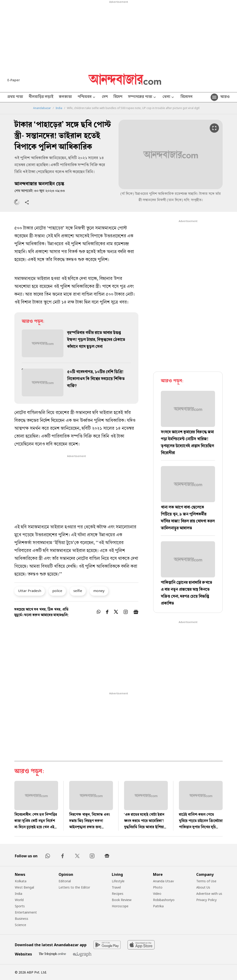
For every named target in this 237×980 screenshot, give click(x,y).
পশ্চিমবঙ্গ (87, 97)
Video (157, 894)
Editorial (65, 881)
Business (22, 919)
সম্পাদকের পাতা (142, 97)
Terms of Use (206, 881)
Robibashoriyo (164, 900)
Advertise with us (209, 894)
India (59, 108)
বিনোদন (186, 97)
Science (20, 925)
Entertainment (26, 912)
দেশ (105, 97)
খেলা (169, 97)
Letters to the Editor (74, 887)
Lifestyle (118, 881)
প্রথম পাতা (15, 97)
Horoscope (120, 906)
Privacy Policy (206, 900)
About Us (203, 887)
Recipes (118, 894)
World (19, 900)
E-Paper (14, 80)
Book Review (122, 900)
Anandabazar (42, 108)
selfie (78, 591)
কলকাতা (65, 97)
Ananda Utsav (163, 881)
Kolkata (21, 881)
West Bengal (24, 887)
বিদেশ (118, 97)
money (99, 591)
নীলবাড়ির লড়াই (41, 97)
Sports (20, 906)
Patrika (158, 906)
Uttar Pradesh (30, 591)
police (57, 591)
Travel (116, 887)
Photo (158, 887)
